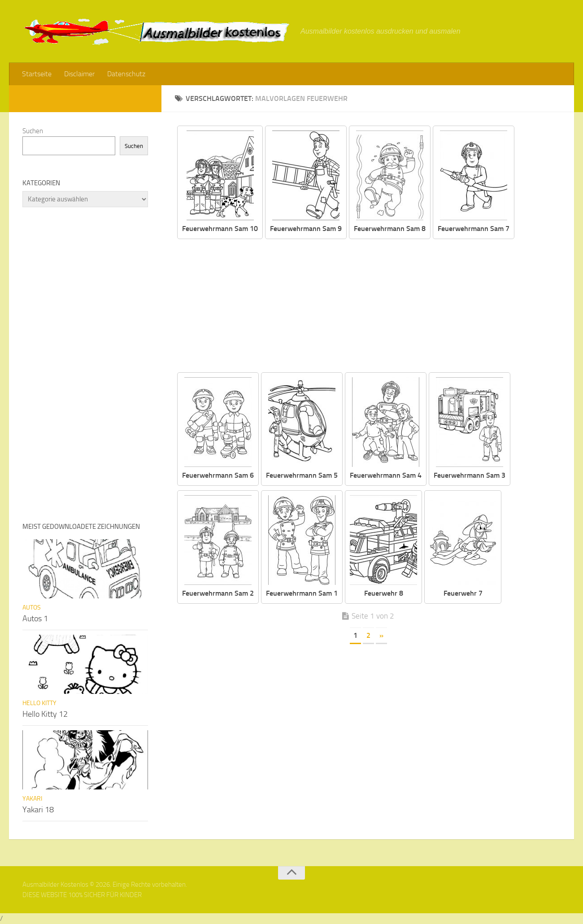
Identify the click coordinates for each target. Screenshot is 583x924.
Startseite (37, 74)
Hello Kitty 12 (45, 714)
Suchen (33, 131)
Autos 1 (35, 619)
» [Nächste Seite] (381, 635)
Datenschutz (126, 74)
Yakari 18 (38, 810)
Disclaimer (79, 74)
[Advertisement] (374, 306)
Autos (32, 608)
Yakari (32, 799)
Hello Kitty (39, 703)
